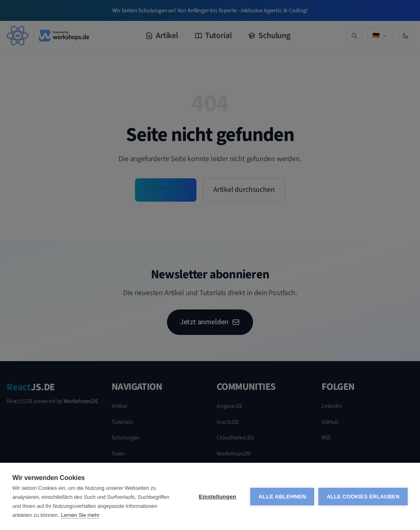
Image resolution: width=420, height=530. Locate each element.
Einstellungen (218, 497)
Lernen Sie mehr (80, 515)
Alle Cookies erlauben (363, 497)
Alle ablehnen (282, 497)
